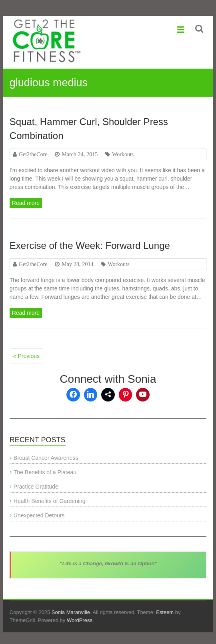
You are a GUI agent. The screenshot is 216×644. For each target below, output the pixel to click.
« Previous (26, 356)
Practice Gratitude (36, 487)
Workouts (123, 154)
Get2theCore (33, 154)
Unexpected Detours (39, 515)
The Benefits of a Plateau (45, 472)
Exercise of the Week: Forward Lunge (90, 245)
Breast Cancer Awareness (46, 458)
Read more (26, 203)
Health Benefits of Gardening (50, 501)
